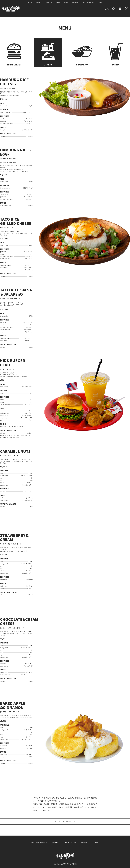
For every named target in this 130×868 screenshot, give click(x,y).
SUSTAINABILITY (88, 2)
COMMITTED (48, 2)
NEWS (38, 2)
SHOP (58, 2)
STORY (100, 2)
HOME (30, 2)
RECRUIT (75, 2)
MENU (66, 2)
